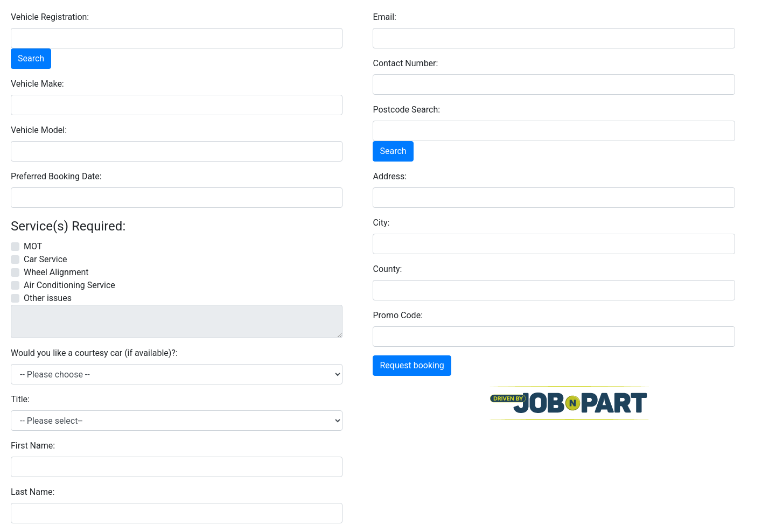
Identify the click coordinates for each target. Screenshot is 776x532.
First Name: (33, 446)
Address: (390, 176)
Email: (384, 17)
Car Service (46, 259)
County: (387, 269)
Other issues (48, 298)
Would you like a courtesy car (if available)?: (94, 353)
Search (31, 58)
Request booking (412, 365)
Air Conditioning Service (69, 285)
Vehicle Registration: (50, 17)
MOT (33, 246)
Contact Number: (405, 63)
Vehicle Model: (39, 130)
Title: (20, 399)
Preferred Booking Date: (56, 176)
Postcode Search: (406, 110)
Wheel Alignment (56, 272)
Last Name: (33, 492)
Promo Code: (398, 315)
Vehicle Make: (37, 84)
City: (381, 223)
